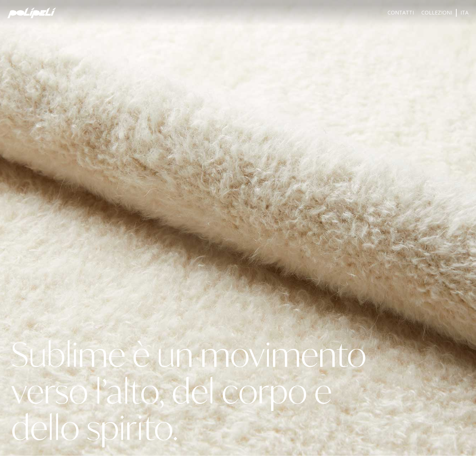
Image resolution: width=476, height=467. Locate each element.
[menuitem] (464, 13)
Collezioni (437, 12)
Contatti (401, 12)
